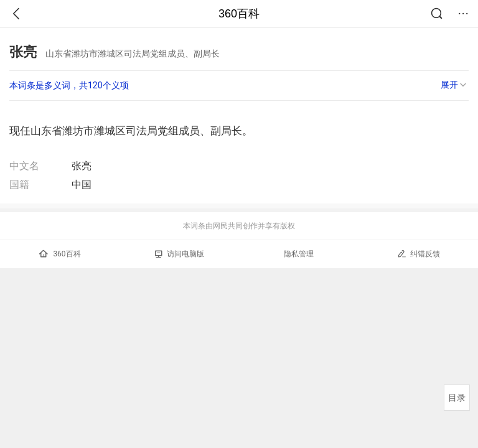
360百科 (239, 14)
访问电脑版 (180, 254)
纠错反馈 (419, 254)
